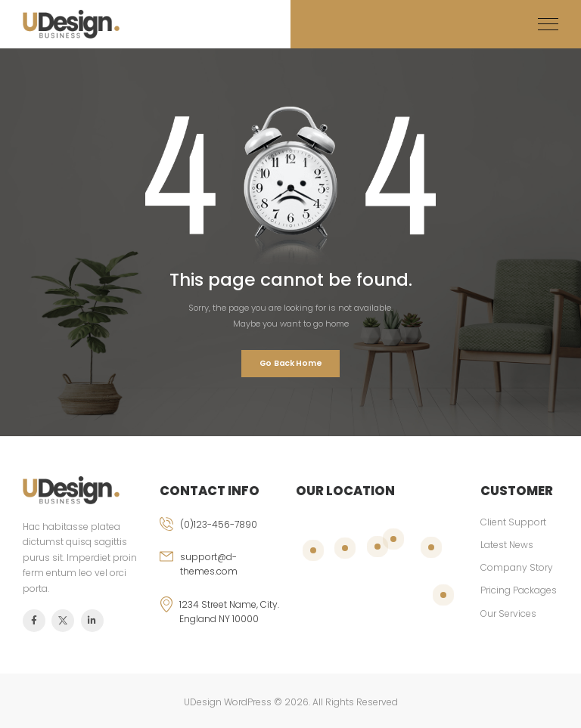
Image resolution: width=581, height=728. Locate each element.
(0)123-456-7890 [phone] (219, 524)
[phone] (222, 533)
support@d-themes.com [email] (209, 564)
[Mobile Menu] (548, 25)
